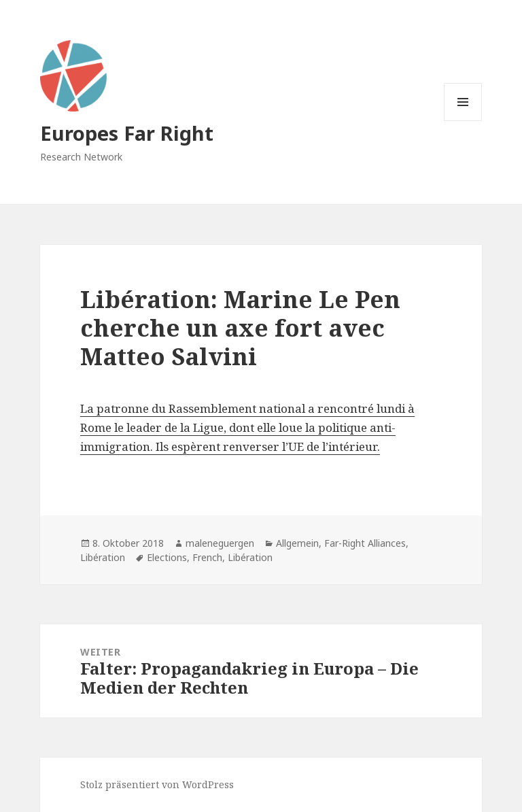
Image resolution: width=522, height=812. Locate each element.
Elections (167, 557)
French (207, 557)
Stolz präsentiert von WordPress (157, 784)
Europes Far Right (127, 133)
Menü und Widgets (463, 121)
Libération (103, 557)
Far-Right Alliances (365, 543)
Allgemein (297, 543)
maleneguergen (220, 543)
